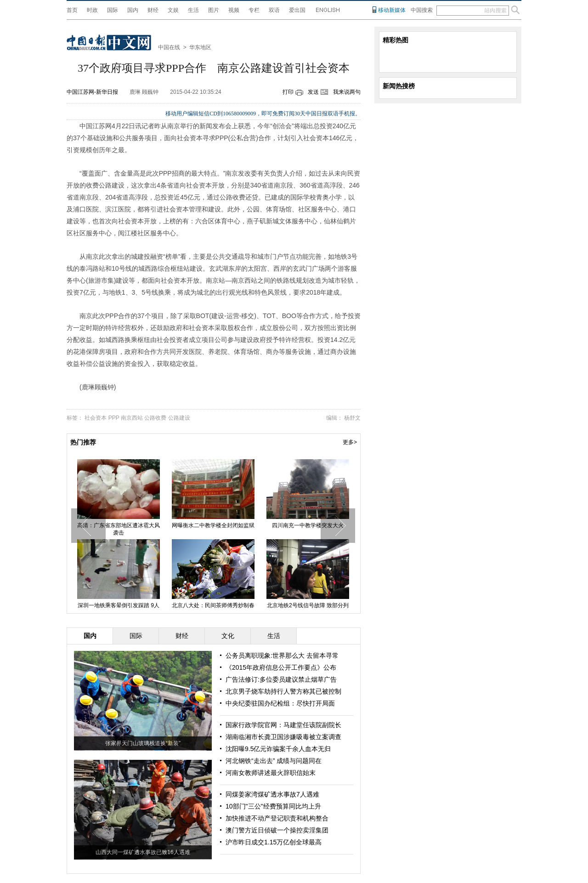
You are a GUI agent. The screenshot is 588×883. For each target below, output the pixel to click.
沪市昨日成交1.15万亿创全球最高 (274, 842)
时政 (92, 10)
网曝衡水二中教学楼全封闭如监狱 (213, 525)
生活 (193, 10)
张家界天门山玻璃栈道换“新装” (143, 743)
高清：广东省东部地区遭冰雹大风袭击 (119, 529)
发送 (313, 92)
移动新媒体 (392, 10)
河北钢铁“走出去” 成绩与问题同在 (274, 761)
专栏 (254, 10)
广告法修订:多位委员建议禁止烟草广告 (281, 679)
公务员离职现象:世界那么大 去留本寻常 (282, 655)
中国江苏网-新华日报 (92, 92)
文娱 (173, 10)
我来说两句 (347, 92)
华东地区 (200, 47)
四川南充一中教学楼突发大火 (308, 525)
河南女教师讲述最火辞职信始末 (271, 773)
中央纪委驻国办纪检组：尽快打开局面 (280, 703)
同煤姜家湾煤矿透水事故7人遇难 (272, 794)
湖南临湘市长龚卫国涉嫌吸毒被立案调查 (283, 737)
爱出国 (297, 10)
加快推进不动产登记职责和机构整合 (277, 818)
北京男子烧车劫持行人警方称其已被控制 (283, 691)
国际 (113, 10)
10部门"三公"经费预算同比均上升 (273, 806)
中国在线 (169, 47)
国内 (133, 10)
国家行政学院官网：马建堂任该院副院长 (283, 725)
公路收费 (155, 418)
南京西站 (132, 418)
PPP (114, 418)
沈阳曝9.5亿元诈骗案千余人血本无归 (278, 749)
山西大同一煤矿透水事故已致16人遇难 (143, 852)
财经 (153, 10)
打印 (288, 92)
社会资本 (96, 418)
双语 (274, 10)
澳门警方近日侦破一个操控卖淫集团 (277, 830)
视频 (234, 10)
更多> (350, 442)
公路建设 (179, 418)
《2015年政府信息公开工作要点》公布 (281, 667)
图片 (214, 10)
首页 (72, 10)
